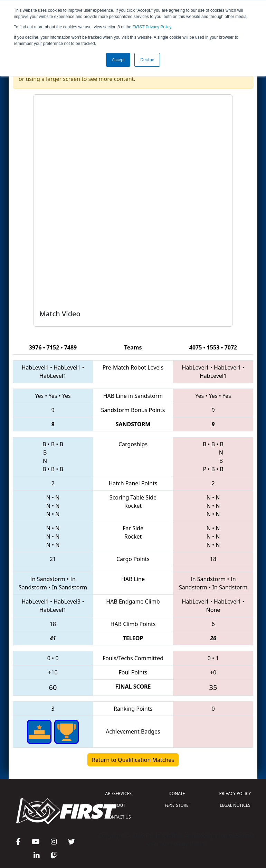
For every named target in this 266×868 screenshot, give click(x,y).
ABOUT (118, 805)
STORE (177, 805)
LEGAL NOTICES (235, 805)
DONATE (177, 794)
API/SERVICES (118, 794)
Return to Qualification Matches (133, 760)
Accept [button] (118, 60)
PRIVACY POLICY (235, 794)
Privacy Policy (152, 27)
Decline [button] (147, 60)
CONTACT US (118, 817)
